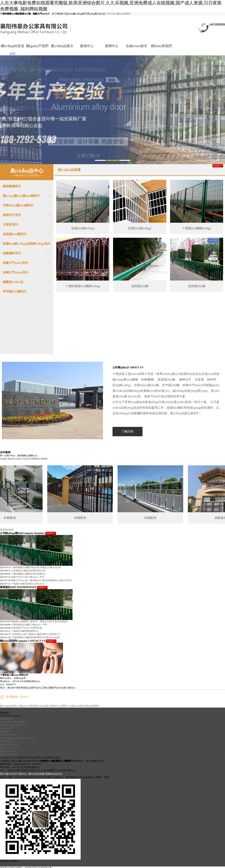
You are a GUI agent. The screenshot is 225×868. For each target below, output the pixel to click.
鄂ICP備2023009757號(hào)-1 (14, 774)
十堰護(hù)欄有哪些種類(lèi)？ (25, 631)
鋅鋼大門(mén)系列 (16, 272)
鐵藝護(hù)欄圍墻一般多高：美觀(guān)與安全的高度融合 (39, 621)
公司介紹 (110, 14)
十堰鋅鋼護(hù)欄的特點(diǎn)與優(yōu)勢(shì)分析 (36, 567)
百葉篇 (25, 459)
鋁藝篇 (18, 459)
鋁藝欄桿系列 (12, 253)
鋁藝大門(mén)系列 (16, 263)
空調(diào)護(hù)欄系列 (18, 205)
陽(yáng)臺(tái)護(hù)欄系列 (21, 196)
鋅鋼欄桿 (43, 459)
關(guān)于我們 (37, 46)
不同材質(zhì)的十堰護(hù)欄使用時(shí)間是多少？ (36, 634)
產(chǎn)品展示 (62, 46)
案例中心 (87, 46)
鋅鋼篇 (3, 459)
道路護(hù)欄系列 (14, 234)
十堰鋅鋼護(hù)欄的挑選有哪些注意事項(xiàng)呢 (35, 637)
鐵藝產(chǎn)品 (13, 282)
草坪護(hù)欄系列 (14, 291)
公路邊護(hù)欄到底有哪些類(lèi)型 (28, 571)
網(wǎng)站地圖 (37, 774)
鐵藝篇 (11, 459)
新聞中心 (112, 46)
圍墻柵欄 (34, 459)
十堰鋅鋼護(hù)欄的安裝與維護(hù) (28, 574)
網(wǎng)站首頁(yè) (12, 50)
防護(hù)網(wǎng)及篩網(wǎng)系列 (27, 244)
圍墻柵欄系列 (12, 186)
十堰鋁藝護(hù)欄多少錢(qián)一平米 (29, 625)
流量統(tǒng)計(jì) (54, 774)
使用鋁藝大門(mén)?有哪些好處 (27, 628)
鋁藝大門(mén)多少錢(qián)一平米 (28, 577)
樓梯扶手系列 (12, 215)
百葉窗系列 (10, 225)
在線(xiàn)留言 (137, 46)
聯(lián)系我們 (123, 14)
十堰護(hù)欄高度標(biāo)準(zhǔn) (28, 584)
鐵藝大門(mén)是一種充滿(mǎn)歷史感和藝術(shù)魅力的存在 (41, 580)
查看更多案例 (7, 530)
